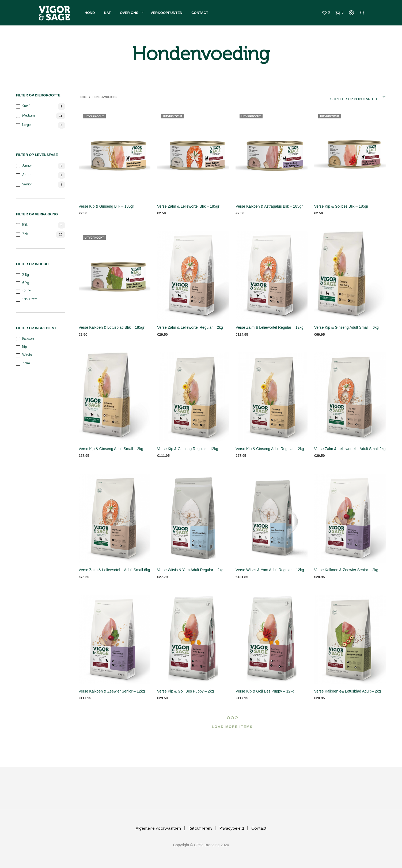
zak (25, 234)
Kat (107, 13)
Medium (29, 116)
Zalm (26, 363)
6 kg (26, 283)
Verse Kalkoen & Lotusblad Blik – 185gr (112, 327)
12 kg (26, 291)
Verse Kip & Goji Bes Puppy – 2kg (185, 691)
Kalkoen (28, 339)
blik (25, 225)
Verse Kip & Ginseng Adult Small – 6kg (346, 327)
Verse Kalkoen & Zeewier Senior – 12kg (112, 691)
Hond (90, 13)
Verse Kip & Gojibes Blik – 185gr (341, 206)
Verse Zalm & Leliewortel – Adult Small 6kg (114, 570)
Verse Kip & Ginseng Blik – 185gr (106, 206)
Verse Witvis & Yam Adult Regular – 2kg (190, 570)
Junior (27, 166)
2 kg (26, 275)
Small (26, 106)
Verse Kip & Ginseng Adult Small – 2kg (111, 449)
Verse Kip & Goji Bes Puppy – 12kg (265, 691)
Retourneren (200, 828)
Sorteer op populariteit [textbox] (355, 99)
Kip (25, 347)
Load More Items (232, 727)
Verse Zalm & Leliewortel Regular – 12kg (270, 327)
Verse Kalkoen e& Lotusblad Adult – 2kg (348, 691)
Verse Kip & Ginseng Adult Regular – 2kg (270, 449)
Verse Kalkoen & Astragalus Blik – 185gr (269, 206)
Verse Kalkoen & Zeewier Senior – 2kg (346, 570)
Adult (26, 175)
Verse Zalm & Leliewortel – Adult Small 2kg (350, 449)
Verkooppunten (166, 13)
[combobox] (347, 97)
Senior (27, 184)
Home (83, 97)
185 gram (30, 299)
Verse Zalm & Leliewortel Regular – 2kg (190, 327)
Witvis (27, 355)
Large (26, 125)
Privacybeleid (232, 828)
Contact (200, 13)
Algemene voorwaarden (158, 828)
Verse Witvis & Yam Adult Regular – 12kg (270, 570)
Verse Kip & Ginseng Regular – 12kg (188, 449)
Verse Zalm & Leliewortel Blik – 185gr (188, 206)
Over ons (129, 13)
